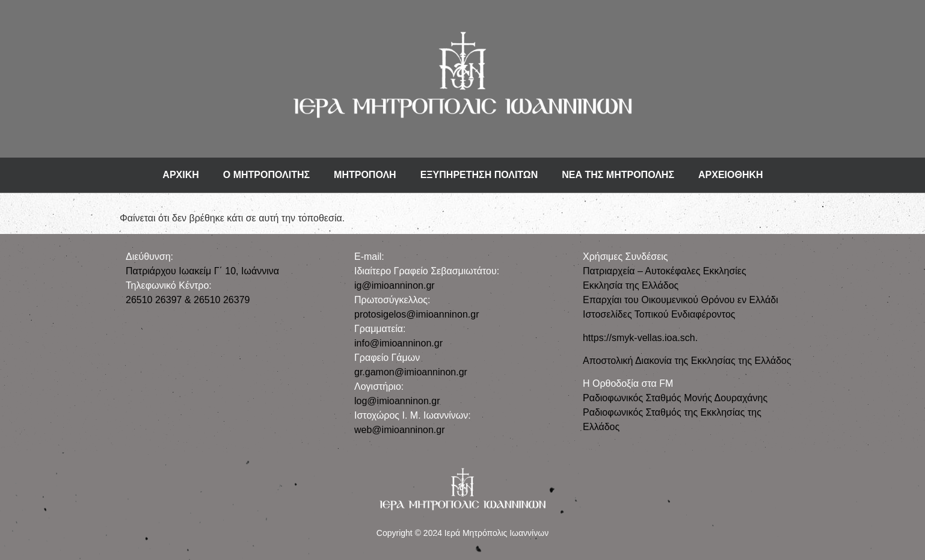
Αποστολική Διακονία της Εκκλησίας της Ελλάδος (687, 361)
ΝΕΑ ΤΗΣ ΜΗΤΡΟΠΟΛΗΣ (618, 175)
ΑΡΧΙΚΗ (180, 175)
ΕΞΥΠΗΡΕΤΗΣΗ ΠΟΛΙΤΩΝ (479, 175)
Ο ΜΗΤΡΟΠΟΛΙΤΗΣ (266, 175)
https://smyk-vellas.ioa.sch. (640, 338)
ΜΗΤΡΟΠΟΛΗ (365, 175)
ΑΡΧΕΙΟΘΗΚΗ (731, 175)
